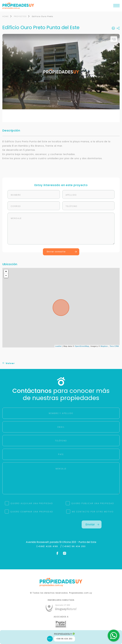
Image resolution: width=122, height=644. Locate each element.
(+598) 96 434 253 (74, 546)
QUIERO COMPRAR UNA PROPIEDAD (32, 512)
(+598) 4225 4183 (48, 546)
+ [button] (6, 272)
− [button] (6, 276)
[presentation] (30, 527)
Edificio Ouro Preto (42, 17)
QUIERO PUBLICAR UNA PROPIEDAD (93, 503)
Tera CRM (114, 346)
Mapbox (104, 346)
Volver (9, 363)
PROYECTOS (20, 17)
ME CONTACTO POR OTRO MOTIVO (93, 512)
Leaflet (58, 346)
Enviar (92, 524)
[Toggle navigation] (116, 6)
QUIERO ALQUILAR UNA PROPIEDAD (32, 503)
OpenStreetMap (82, 346)
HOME (6, 17)
